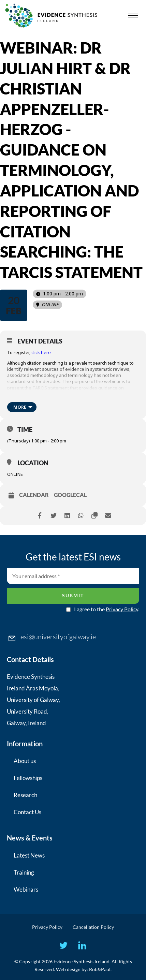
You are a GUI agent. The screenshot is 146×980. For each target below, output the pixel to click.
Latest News (29, 855)
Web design (68, 969)
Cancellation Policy (93, 927)
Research (25, 795)
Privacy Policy (122, 609)
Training (24, 872)
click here (41, 352)
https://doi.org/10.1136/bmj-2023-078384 (50, 400)
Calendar (34, 495)
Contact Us (27, 812)
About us (25, 761)
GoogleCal (70, 495)
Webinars (26, 889)
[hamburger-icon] (133, 16)
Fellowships (28, 778)
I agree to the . (107, 609)
